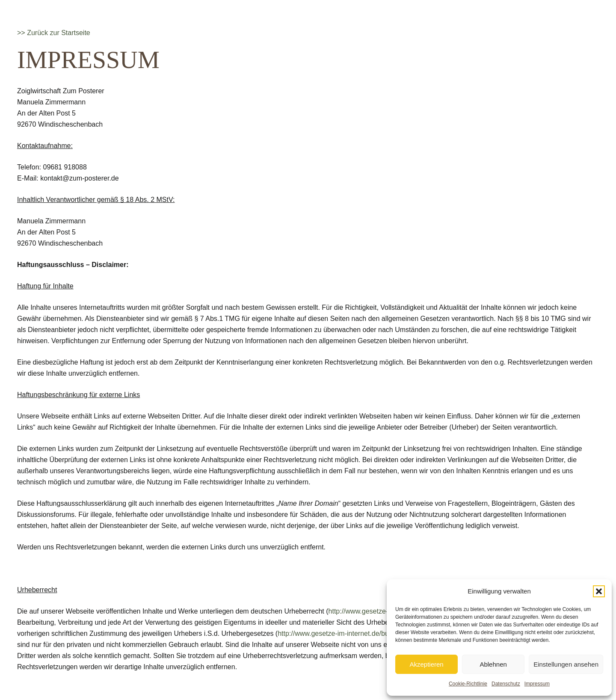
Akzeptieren (426, 664)
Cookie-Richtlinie (468, 684)
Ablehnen (493, 664)
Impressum (537, 684)
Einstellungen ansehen (566, 664)
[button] (599, 591)
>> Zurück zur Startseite (54, 33)
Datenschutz (506, 684)
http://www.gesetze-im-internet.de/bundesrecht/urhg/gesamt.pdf (374, 633)
